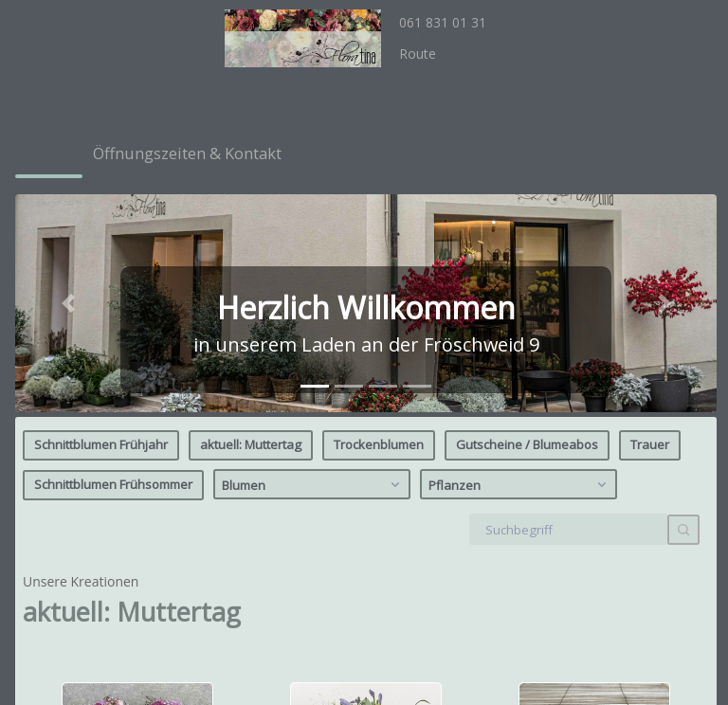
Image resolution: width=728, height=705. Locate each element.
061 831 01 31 (443, 22)
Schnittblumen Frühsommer (113, 262)
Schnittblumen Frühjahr (101, 222)
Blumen (313, 262)
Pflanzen (520, 262)
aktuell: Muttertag (251, 222)
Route (418, 54)
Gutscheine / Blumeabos (527, 222)
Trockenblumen (379, 222)
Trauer (650, 222)
